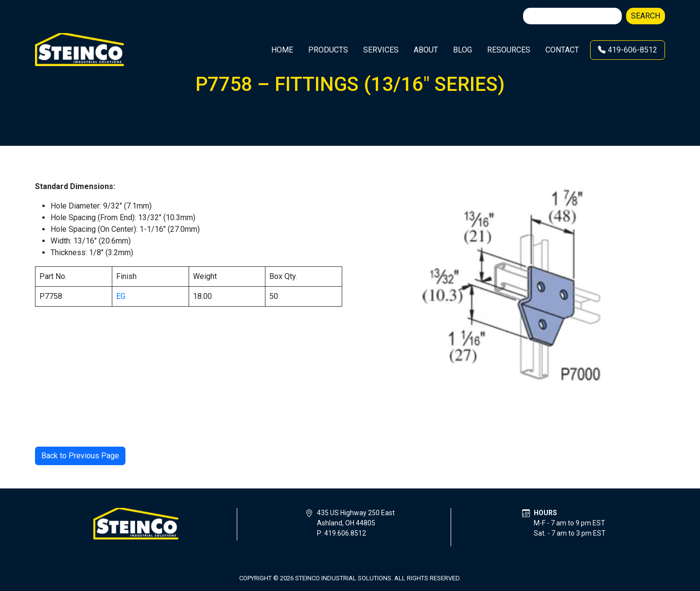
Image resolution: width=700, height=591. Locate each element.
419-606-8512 (628, 50)
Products (328, 50)
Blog (463, 50)
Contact (562, 50)
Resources (509, 50)
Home (282, 50)
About (426, 50)
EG (121, 296)
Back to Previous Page (80, 456)
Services (381, 50)
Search (646, 16)
